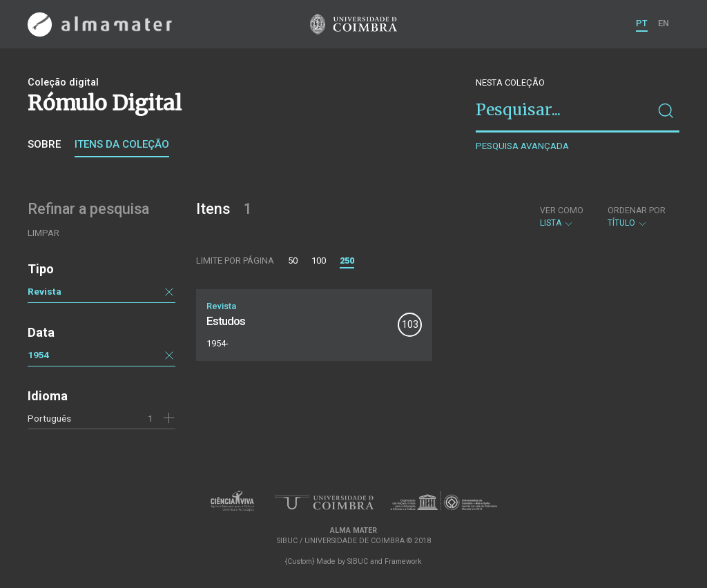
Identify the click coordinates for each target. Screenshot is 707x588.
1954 (39, 355)
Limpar (43, 233)
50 (293, 261)
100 (319, 261)
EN (664, 23)
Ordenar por (637, 210)
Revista (45, 291)
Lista (562, 217)
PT (642, 23)
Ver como (562, 210)
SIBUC (358, 561)
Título (637, 217)
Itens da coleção (122, 144)
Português (49, 418)
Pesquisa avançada (522, 146)
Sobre (44, 144)
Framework (403, 561)
